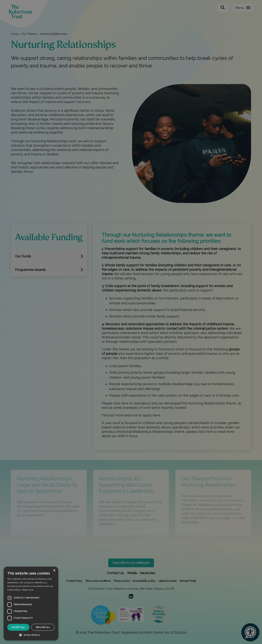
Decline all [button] (43, 627)
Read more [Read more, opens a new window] (28, 590)
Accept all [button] (18, 627)
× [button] (54, 571)
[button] (31, 635)
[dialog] (31, 604)
